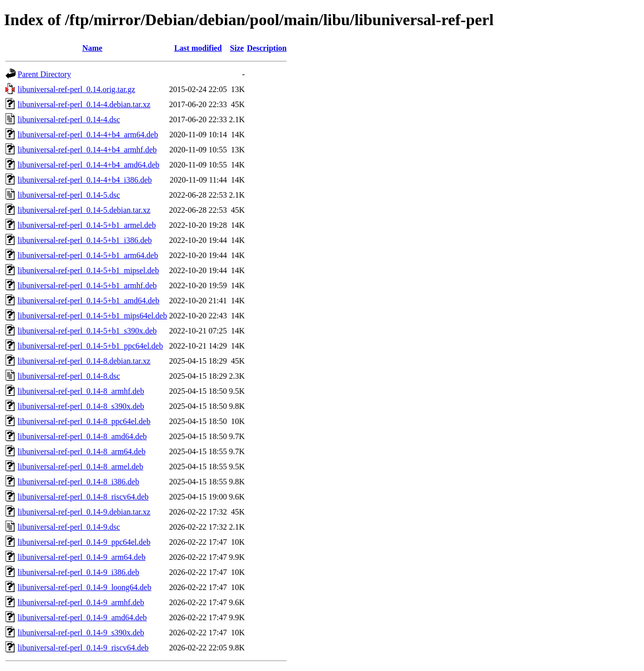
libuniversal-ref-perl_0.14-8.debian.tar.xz (84, 361)
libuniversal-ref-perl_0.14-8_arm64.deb (82, 451)
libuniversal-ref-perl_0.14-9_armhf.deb (81, 602)
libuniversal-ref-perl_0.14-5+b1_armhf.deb (87, 285)
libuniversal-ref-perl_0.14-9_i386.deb (78, 572)
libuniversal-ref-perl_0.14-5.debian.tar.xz (84, 210)
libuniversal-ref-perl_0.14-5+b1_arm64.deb (88, 255)
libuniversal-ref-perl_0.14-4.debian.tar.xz (84, 104)
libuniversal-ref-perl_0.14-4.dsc (69, 119)
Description (267, 48)
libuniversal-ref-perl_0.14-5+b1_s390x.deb (87, 331)
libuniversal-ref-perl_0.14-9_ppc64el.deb (84, 542)
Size (237, 48)
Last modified (198, 48)
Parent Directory (44, 74)
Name (92, 48)
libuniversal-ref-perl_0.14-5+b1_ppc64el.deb (90, 346)
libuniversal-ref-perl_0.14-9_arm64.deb (82, 557)
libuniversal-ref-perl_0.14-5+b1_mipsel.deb (88, 270)
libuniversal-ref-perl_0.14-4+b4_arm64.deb (88, 135)
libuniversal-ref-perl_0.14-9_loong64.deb (85, 587)
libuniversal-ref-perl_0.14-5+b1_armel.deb (87, 225)
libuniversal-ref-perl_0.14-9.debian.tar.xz (84, 512)
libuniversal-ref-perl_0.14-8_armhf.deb (81, 391)
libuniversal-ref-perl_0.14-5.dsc (69, 195)
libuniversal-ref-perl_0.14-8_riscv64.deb (83, 497)
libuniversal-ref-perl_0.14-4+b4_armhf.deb (87, 150)
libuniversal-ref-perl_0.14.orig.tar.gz (76, 89)
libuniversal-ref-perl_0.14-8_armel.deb (80, 467)
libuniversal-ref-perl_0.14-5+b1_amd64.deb (89, 301)
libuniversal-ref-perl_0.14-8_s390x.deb (81, 406)
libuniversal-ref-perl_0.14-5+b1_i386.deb (85, 240)
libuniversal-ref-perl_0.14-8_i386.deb (78, 482)
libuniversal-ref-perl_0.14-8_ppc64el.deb (84, 421)
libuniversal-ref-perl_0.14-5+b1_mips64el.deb (92, 316)
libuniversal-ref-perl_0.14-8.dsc (69, 376)
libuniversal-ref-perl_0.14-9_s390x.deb (81, 633)
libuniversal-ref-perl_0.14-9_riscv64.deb (83, 648)
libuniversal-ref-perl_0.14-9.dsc (69, 527)
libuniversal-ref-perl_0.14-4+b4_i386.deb (85, 180)
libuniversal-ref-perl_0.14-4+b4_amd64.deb (89, 165)
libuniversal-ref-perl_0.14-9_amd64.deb (82, 617)
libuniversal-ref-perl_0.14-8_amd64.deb (82, 436)
